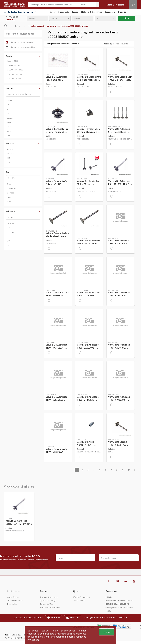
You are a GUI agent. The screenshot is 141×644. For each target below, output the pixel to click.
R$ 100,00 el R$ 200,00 (15, 74)
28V (8, 245)
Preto (9, 197)
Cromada (10, 193)
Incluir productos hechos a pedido (21, 42)
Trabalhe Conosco (15, 601)
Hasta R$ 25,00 (12, 61)
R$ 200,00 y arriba (14, 79)
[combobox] (37, 18)
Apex (9, 131)
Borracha (10, 154)
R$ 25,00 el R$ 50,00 (14, 65)
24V (8, 241)
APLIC (9, 105)
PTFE (8, 162)
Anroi (9, 127)
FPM (8, 158)
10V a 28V (10, 223)
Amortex (10, 118)
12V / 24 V (10, 232)
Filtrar (127, 18)
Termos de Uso (46, 604)
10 (129, 470)
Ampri (9, 122)
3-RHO (9, 100)
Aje (8, 114)
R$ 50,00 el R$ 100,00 (15, 70)
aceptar (107, 632)
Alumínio (10, 149)
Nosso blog (12, 604)
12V (8, 228)
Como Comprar (79, 601)
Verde (9, 202)
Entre (109, 5)
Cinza (9, 184)
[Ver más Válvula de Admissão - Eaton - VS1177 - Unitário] (19, 504)
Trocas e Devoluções (49, 597)
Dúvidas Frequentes (81, 597)
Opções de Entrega (48, 601)
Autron (9, 136)
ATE (8, 109)
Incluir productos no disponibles (20, 47)
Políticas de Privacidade (50, 607)
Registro (120, 5)
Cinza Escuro (12, 188)
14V (8, 237)
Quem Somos (13, 597)
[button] (23, 56)
